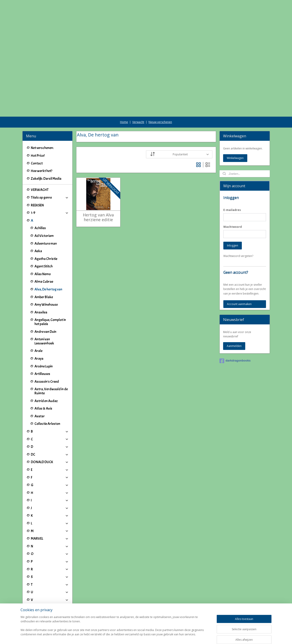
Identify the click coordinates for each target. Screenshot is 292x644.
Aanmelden (234, 320)
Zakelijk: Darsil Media (46, 153)
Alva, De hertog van (48, 264)
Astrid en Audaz (46, 375)
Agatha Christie (46, 233)
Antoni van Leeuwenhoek (44, 316)
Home (124, 96)
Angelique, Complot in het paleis (50, 296)
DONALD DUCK (50, 436)
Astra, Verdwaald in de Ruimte (51, 366)
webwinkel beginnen (159, 636)
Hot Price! (38, 130)
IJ (50, 597)
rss (142, 636)
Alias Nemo (43, 249)
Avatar (40, 391)
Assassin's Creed (47, 356)
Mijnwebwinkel (199, 636)
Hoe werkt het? (42, 145)
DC (50, 429)
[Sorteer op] (179, 129)
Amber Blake (44, 272)
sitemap (132, 636)
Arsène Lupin (44, 341)
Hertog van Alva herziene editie (98, 192)
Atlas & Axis (43, 383)
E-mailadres (232, 184)
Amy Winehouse (46, 279)
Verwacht (138, 96)
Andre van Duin (45, 306)
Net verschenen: (42, 122)
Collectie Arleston (47, 398)
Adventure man (46, 218)
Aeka (38, 226)
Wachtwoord (233, 201)
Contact (37, 138)
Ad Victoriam (44, 210)
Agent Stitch (44, 241)
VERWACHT (40, 164)
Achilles (40, 203)
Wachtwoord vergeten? (238, 230)
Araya (39, 333)
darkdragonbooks (235, 335)
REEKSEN (37, 180)
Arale (38, 325)
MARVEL (50, 513)
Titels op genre (50, 172)
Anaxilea (41, 287)
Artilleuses (42, 348)
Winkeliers (50, 616)
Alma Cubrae (44, 256)
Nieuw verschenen (160, 96)
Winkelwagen (235, 132)
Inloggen (233, 220)
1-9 (50, 187)
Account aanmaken (239, 278)
